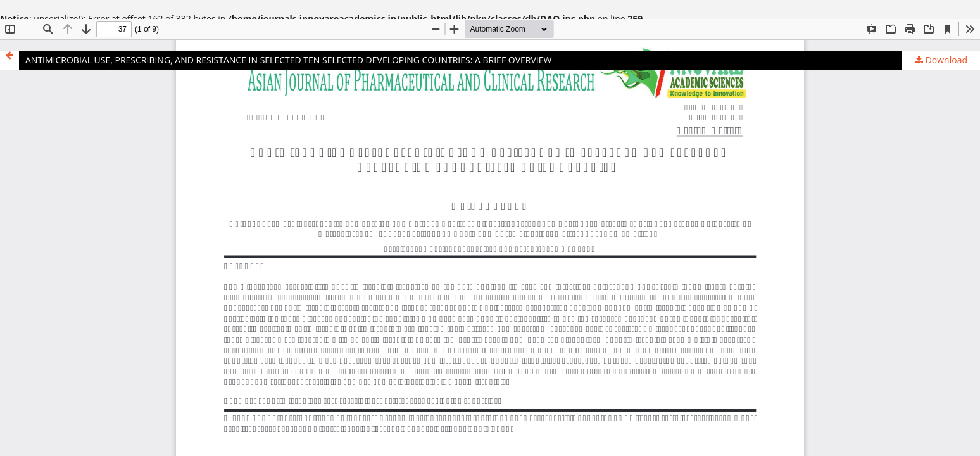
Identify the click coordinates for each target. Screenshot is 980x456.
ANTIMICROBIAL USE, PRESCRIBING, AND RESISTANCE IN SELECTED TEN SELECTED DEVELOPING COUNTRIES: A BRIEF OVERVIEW (288, 60)
